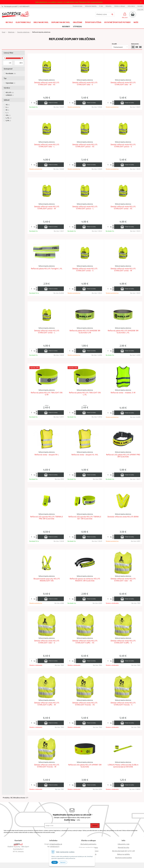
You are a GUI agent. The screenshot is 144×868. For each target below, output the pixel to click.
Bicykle (9, 22)
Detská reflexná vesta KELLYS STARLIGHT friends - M (47, 766)
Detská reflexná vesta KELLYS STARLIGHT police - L (85, 208)
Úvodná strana (77, 6)
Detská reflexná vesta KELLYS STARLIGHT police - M (47, 208)
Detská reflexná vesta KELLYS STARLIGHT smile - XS (123, 208)
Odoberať (95, 826)
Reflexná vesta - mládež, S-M (123, 393)
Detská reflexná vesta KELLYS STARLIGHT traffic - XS (85, 642)
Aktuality (109, 6)
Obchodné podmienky (88, 844)
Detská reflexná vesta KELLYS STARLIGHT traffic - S (123, 642)
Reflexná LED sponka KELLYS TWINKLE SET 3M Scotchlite (85, 518)
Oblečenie (78, 22)
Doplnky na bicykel (61, 22)
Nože (136, 22)
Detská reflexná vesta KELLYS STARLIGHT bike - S (85, 83)
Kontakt (140, 6)
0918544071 (55, 847)
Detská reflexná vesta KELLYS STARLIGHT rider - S (47, 642)
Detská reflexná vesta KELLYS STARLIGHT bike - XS (47, 83)
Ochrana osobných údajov (88, 847)
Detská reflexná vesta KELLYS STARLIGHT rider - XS (123, 580)
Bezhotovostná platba (124, 858)
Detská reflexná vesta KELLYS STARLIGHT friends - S (123, 704)
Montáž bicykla (123, 847)
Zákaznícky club (124, 844)
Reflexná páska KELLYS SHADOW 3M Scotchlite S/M (85, 332)
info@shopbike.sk (56, 844)
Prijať (55, 862)
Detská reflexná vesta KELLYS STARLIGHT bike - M (123, 83)
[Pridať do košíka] (51, 103)
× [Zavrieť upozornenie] (141, 2)
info (79, 820)
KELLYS (10, 92)
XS (8, 105)
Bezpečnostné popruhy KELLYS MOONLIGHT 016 (47, 580)
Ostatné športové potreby (117, 22)
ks (34, 103)
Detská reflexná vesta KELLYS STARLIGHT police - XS (85, 145)
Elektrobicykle (23, 22)
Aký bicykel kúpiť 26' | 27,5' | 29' (124, 851)
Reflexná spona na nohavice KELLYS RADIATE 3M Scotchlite (85, 580)
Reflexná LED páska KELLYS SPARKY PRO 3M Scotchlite (123, 456)
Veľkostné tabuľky (91, 6)
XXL (8, 115)
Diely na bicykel (41, 22)
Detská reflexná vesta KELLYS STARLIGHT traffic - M (47, 704)
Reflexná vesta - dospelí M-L (47, 455)
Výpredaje (10, 83)
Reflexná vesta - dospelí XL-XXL (85, 455)
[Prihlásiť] (125, 15)
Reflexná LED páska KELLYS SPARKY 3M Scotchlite (85, 766)
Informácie (131, 6)
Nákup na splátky (124, 854)
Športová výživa (93, 22)
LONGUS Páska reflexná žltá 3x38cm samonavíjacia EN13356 (123, 766)
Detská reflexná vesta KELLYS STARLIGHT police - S (123, 145)
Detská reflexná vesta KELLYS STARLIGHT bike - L (47, 145)
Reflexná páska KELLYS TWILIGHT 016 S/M (47, 394)
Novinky (66, 26)
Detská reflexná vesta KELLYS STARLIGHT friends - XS (85, 704)
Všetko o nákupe (120, 6)
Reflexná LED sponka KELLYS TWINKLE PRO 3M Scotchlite (47, 518)
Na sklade (11, 73)
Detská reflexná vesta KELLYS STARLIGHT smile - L (47, 332)
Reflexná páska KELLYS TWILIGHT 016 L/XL (85, 394)
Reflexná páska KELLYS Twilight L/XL (47, 268)
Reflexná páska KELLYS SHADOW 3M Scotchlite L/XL (123, 332)
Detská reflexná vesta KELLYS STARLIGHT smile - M (123, 270)
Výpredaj (77, 26)
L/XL (9, 118)
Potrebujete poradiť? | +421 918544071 (17, 6)
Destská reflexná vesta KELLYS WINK (123, 517)
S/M (8, 120)
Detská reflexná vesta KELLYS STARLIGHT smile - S (85, 270)
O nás (101, 6)
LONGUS (10, 95)
